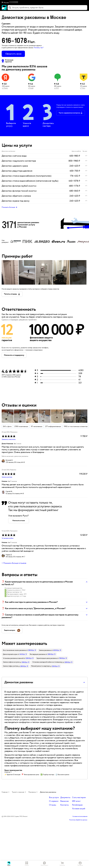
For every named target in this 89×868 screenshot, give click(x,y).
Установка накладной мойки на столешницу (47, 662)
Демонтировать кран (10, 654)
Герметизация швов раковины (47, 658)
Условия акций (79, 809)
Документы (65, 798)
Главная (5, 792)
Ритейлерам (77, 805)
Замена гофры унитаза (11, 666)
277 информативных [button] (53, 426)
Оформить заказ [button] (13, 54)
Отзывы (53, 805)
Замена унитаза (7, 477)
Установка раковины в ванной (13, 658)
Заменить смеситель (9, 439)
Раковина (32, 792)
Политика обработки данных (78, 820)
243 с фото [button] (7, 426)
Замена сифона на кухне (11, 662)
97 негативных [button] (37, 426)
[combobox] (47, 8)
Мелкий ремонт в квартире (40, 666)
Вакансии (64, 801)
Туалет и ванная (18, 792)
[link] (19, 650)
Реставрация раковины (38, 654)
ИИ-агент (76, 801)
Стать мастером (79, 798)
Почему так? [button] (39, 48)
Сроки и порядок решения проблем (19, 320)
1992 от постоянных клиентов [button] (76, 426)
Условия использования (80, 817)
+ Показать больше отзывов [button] (14, 563)
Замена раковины (45, 650)
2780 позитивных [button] (21, 426)
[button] (44, 3)
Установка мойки (8, 538)
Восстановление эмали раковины (14, 650)
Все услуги (54, 798)
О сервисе (54, 801)
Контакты (65, 805)
